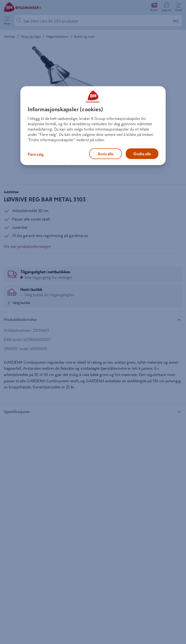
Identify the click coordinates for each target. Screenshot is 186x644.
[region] (93, 126)
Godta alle (142, 154)
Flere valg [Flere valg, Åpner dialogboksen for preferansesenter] (36, 154)
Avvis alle (105, 154)
